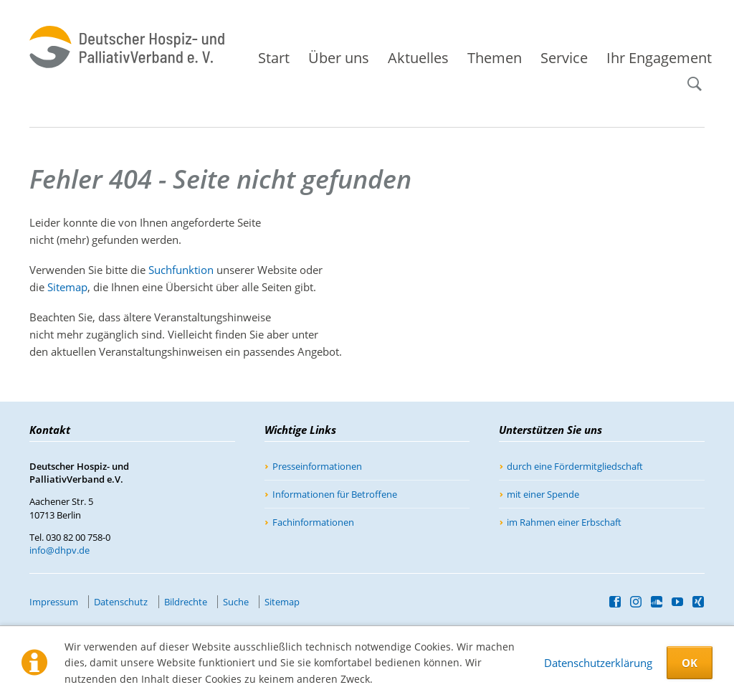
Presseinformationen (317, 466)
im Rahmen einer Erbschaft (564, 522)
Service (564, 58)
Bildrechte (186, 602)
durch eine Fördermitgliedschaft (575, 466)
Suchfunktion (181, 270)
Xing (699, 602)
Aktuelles (418, 58)
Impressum (54, 602)
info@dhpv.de (59, 550)
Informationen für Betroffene (335, 494)
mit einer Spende (543, 494)
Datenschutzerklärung (598, 663)
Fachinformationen (313, 522)
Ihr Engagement (659, 58)
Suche (700, 78)
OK (690, 663)
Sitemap (67, 287)
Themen (495, 58)
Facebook (615, 602)
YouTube (678, 602)
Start (274, 58)
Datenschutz (121, 602)
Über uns (339, 58)
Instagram (636, 602)
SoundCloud (657, 602)
